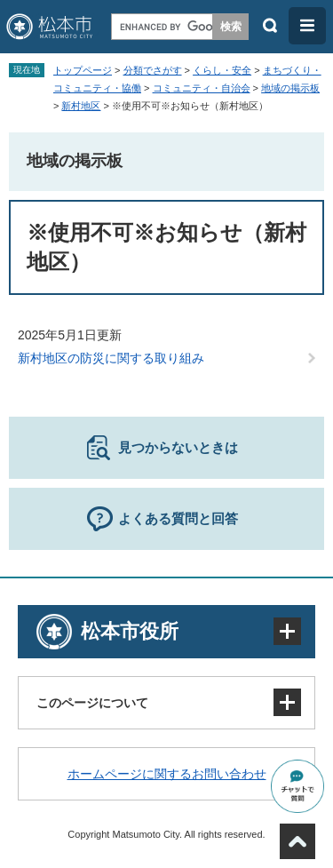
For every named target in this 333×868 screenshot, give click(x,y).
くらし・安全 (222, 70)
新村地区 (81, 106)
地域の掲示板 (290, 88)
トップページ (83, 70)
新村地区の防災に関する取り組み (111, 358)
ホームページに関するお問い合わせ (167, 774)
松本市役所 (130, 631)
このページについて (92, 703)
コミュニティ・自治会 (202, 88)
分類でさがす (153, 70)
